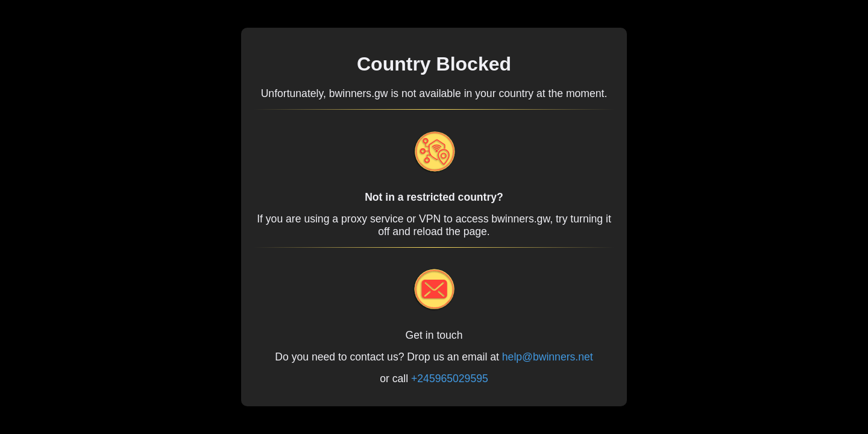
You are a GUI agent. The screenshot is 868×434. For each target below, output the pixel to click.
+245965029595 (450, 379)
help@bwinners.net (548, 357)
